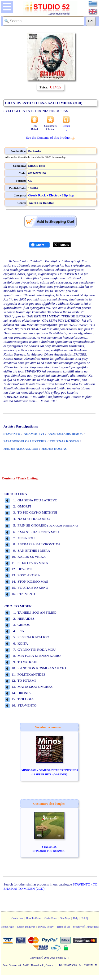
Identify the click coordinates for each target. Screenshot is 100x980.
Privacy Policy (46, 927)
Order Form (51, 918)
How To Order (34, 918)
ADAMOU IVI (34, 434)
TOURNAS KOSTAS (64, 441)
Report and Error (26, 927)
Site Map (65, 918)
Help (76, 918)
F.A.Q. (85, 918)
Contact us (17, 918)
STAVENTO (12, 434)
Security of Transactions (86, 927)
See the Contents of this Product (48, 138)
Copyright (35, 958)
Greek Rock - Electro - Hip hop (51, 195)
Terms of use (64, 927)
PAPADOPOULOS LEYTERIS (25, 441)
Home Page (7, 927)
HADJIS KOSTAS (54, 449)
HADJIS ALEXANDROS (21, 449)
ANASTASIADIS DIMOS (65, 434)
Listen (66, 127)
